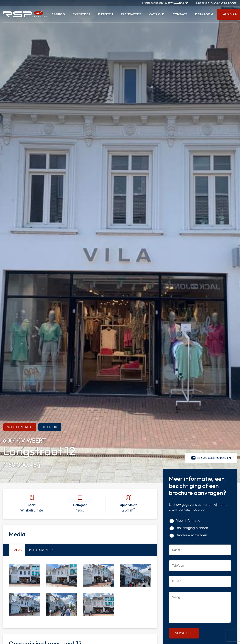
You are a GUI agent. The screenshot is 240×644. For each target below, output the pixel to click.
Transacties (131, 14)
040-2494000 (224, 3)
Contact (180, 14)
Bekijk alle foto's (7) (211, 458)
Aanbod (58, 14)
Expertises (82, 14)
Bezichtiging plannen (192, 528)
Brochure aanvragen (191, 535)
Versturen (184, 633)
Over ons (157, 14)
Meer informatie (188, 521)
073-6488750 (177, 3)
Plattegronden (41, 550)
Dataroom (204, 14)
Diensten (105, 14)
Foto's (17, 550)
